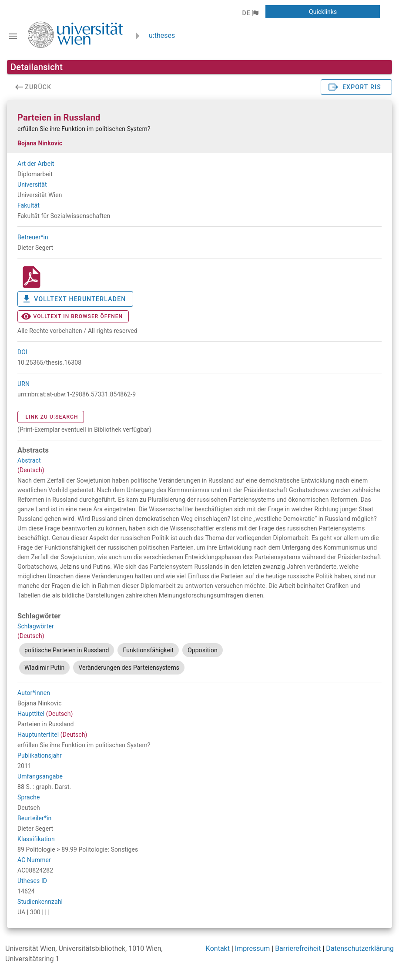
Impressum (253, 948)
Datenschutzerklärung (360, 948)
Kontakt (218, 948)
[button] (250, 13)
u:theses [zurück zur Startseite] (162, 35)
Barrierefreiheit (298, 948)
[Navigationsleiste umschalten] (13, 36)
